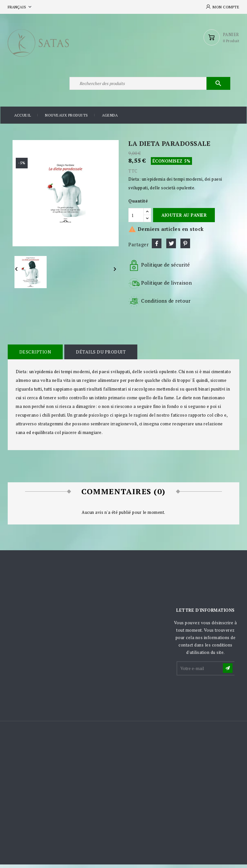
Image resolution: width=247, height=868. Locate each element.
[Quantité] (136, 219)
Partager (157, 247)
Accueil (23, 119)
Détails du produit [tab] (100, 356)
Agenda (110, 119)
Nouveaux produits (67, 119)
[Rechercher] (149, 86)
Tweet (171, 247)
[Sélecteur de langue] (20, 7)
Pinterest (185, 247)
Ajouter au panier (184, 219)
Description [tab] (35, 356)
